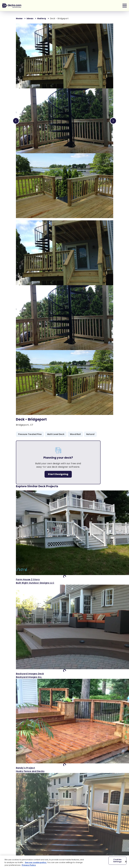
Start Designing (58, 474)
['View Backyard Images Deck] (65, 632)
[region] (64, 862)
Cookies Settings (117, 861)
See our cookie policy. (36, 862)
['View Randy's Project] (65, 726)
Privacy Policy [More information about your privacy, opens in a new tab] (29, 865)
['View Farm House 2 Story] (65, 538)
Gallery (42, 18)
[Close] (126, 862)
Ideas (30, 18)
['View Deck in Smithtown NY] (65, 820)
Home (19, 18)
